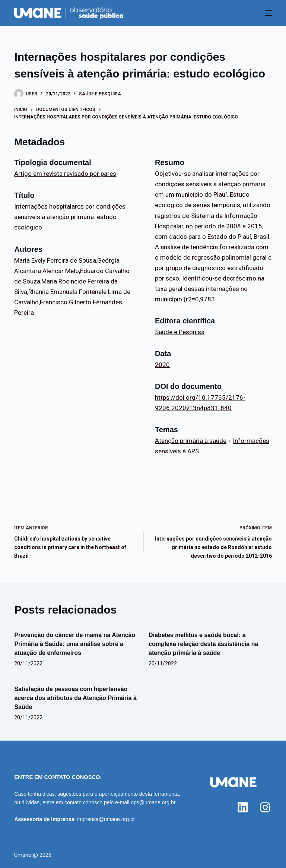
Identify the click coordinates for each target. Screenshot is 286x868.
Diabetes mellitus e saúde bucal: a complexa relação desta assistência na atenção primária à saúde (203, 644)
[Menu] (268, 13)
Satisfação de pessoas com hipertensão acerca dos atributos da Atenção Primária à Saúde (75, 698)
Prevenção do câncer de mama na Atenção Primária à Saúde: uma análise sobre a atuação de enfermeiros (75, 644)
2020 (162, 365)
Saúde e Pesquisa (100, 94)
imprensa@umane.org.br (106, 819)
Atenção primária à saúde (191, 441)
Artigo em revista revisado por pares (65, 174)
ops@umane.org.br (153, 802)
